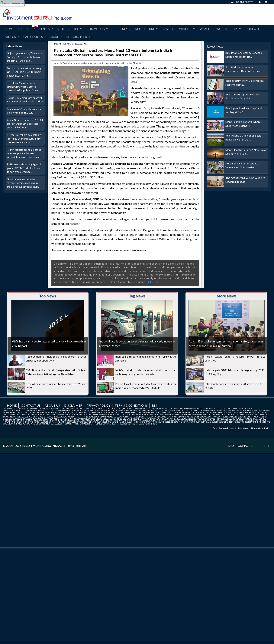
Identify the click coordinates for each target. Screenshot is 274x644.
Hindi (24, 29)
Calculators (34, 37)
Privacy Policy (98, 405)
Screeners (43, 29)
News (9, 29)
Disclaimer (73, 405)
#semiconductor (111, 63)
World (222, 29)
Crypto (169, 29)
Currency (122, 29)
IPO (78, 29)
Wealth (206, 29)
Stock (63, 29)
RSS (154, 405)
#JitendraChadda (131, 63)
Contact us (31, 405)
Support (245, 446)
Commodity (97, 29)
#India (72, 63)
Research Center (79, 37)
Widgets (187, 29)
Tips (236, 29)
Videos (12, 37)
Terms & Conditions (131, 405)
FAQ (231, 446)
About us (52, 405)
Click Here (152, 282)
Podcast (253, 29)
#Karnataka (95, 63)
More (56, 37)
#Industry (82, 63)
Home (12, 405)
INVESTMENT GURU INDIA (41, 446)
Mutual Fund (147, 29)
